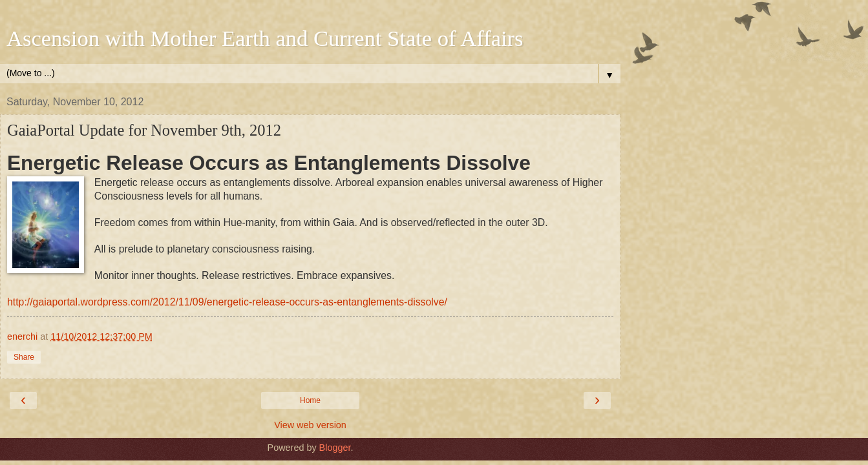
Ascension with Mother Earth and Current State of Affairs (265, 38)
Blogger (335, 448)
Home (310, 400)
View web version (310, 425)
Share (24, 357)
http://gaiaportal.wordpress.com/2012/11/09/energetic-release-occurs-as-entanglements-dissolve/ (227, 302)
